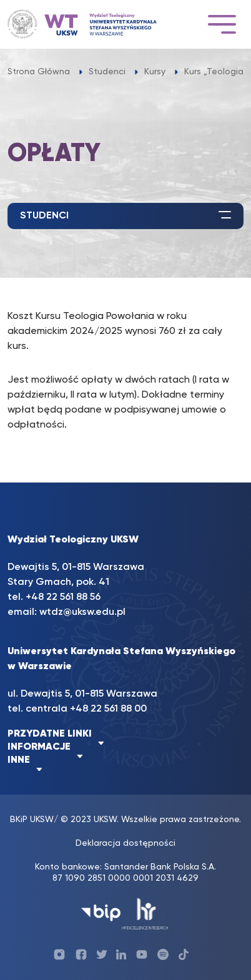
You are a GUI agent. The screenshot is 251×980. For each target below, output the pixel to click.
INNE (19, 760)
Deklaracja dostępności (125, 843)
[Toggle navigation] (222, 24)
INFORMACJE (39, 747)
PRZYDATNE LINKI (50, 734)
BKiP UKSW (32, 820)
